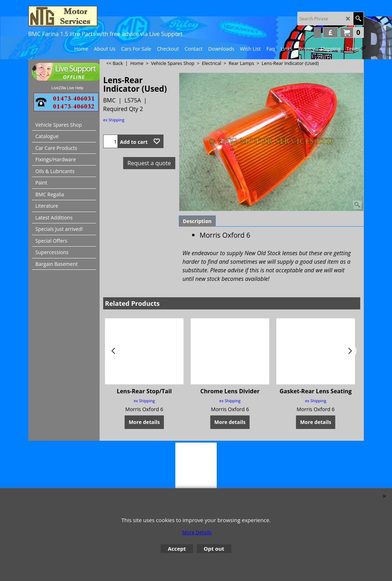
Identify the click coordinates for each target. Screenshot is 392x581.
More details (144, 422)
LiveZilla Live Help (67, 88)
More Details (197, 532)
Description (197, 221)
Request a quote (149, 163)
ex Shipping (114, 120)
